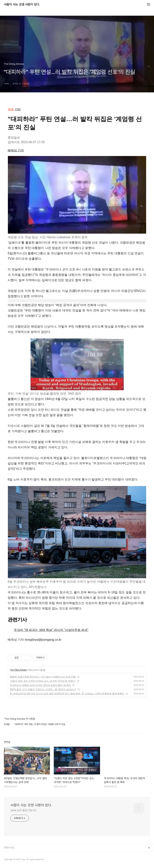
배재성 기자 (16, 150)
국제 (11, 109)
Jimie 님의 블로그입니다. (24, 810)
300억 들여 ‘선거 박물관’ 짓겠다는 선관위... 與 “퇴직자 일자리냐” (43, 689)
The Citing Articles (18, 670)
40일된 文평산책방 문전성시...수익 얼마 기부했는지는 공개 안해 (43, 677)
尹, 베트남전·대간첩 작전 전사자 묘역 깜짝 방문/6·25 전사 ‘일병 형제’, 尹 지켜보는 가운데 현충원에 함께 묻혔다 (67, 694)
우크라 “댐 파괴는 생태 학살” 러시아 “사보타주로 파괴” (51, 630)
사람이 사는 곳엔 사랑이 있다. (22, 5)
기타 (18, 109)
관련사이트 (9, 848)
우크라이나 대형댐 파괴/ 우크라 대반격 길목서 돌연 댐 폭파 (40, 685)
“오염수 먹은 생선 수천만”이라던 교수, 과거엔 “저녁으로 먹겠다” (43, 681)
